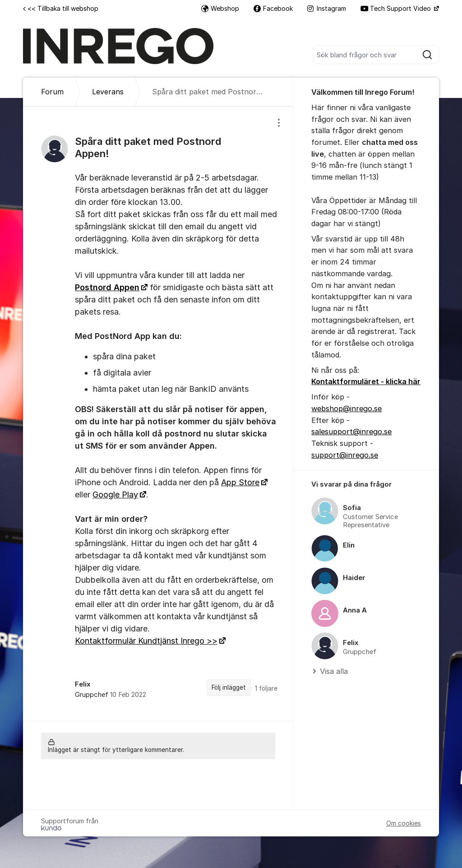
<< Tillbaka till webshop (61, 8)
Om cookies (404, 823)
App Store (240, 482)
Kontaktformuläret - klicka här (366, 381)
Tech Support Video (397, 8)
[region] (158, 413)
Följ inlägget (229, 687)
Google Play (115, 494)
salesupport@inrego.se (351, 432)
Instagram (327, 8)
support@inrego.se (345, 455)
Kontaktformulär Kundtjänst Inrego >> (146, 641)
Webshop (220, 8)
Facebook (273, 8)
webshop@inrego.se (346, 408)
